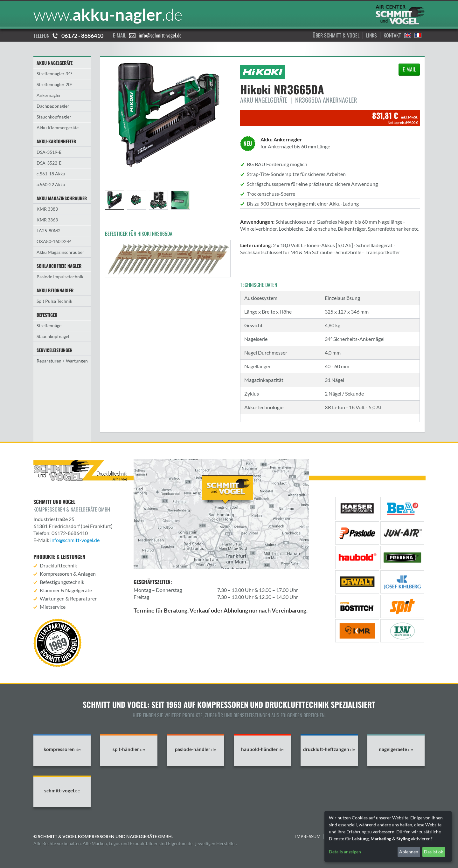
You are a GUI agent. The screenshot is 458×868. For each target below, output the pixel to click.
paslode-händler (196, 749)
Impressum (308, 836)
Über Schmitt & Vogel (336, 35)
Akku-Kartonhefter (56, 141)
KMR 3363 (47, 220)
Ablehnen (409, 852)
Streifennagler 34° (55, 74)
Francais (418, 35)
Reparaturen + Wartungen (62, 361)
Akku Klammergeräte (58, 128)
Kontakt (392, 35)
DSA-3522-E (49, 163)
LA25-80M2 (49, 231)
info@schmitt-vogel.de (160, 35)
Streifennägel (50, 325)
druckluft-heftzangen (329, 749)
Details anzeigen (345, 852)
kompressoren (62, 749)
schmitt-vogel (62, 791)
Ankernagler (49, 95)
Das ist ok (434, 852)
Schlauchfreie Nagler (59, 266)
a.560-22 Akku (51, 184)
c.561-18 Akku (51, 174)
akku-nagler (108, 14)
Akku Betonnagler (55, 290)
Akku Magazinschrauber (62, 198)
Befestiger (47, 315)
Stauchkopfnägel (53, 336)
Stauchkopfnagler (54, 117)
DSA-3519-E (49, 152)
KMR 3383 (47, 209)
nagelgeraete (396, 749)
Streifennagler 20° (55, 84)
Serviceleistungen (55, 350)
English (408, 35)
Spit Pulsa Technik (54, 301)
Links (371, 35)
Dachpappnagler (53, 106)
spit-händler (129, 749)
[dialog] (388, 836)
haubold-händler (262, 749)
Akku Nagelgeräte (55, 63)
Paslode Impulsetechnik (60, 277)
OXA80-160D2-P (54, 241)
